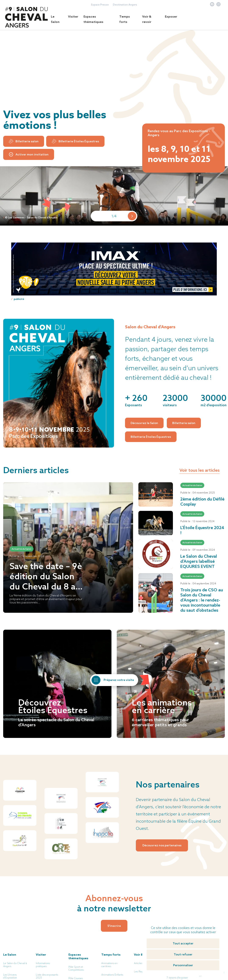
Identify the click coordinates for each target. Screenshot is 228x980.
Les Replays (141, 972)
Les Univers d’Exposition (10, 976)
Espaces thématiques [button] (93, 19)
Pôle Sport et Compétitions (76, 968)
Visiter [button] (73, 17)
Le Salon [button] (55, 19)
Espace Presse (100, 5)
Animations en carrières (109, 965)
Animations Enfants (112, 975)
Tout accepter (183, 943)
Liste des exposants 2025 (47, 976)
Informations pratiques (43, 965)
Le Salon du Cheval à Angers (15, 965)
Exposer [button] (171, 17)
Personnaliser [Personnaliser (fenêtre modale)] (183, 965)
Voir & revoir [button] (147, 19)
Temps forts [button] (125, 19)
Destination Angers (125, 5)
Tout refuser (183, 954)
